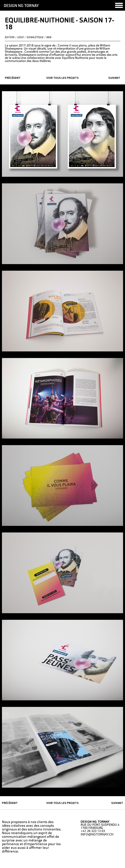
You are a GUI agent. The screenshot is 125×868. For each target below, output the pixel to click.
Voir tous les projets (63, 78)
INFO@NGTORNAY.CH (97, 834)
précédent (13, 78)
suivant (114, 78)
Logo (20, 37)
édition (10, 37)
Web (49, 37)
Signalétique (35, 37)
